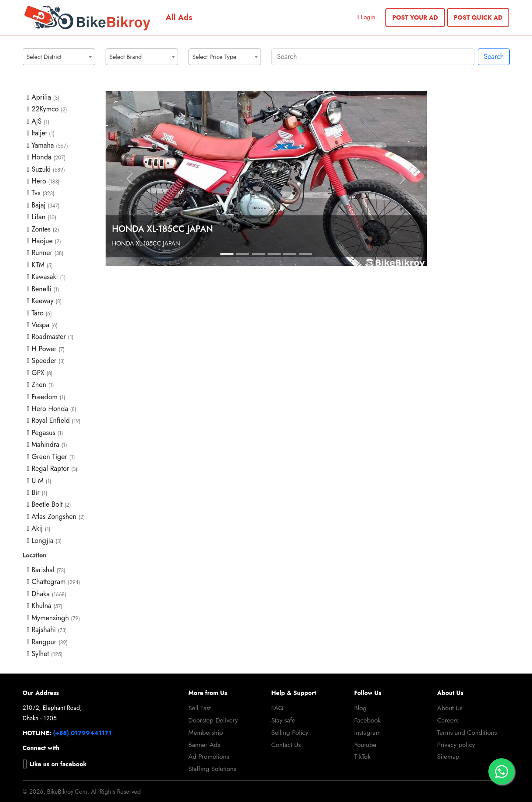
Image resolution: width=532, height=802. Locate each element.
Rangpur (48, 642)
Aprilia (43, 97)
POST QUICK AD (478, 17)
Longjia (45, 541)
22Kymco (47, 109)
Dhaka (47, 594)
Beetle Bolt (49, 504)
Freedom (46, 397)
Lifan (42, 217)
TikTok (363, 757)
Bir (37, 493)
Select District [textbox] (44, 57)
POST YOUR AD (415, 17)
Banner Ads (204, 745)
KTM (40, 265)
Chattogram (54, 582)
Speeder (46, 361)
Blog (361, 708)
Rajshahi (47, 630)
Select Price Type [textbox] (215, 57)
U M (39, 481)
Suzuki (46, 169)
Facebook (368, 720)
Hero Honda (52, 409)
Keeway (45, 301)
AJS (38, 121)
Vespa (43, 325)
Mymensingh (54, 618)
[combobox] (59, 57)
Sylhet (45, 654)
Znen (41, 385)
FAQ (278, 708)
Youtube (366, 745)
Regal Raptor (52, 468)
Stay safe (283, 720)
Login (366, 17)
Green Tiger (51, 457)
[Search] (373, 57)
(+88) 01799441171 (82, 733)
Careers (448, 720)
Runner (45, 253)
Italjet (41, 133)
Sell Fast (200, 708)
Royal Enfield (54, 420)
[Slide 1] (227, 254)
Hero (43, 181)
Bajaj (43, 205)
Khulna (45, 606)
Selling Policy (290, 733)
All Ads (179, 17)
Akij (39, 528)
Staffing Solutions (213, 769)
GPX (40, 373)
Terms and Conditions (467, 733)
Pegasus (45, 433)
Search (494, 57)
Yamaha (48, 145)
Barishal (46, 570)
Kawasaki (46, 277)
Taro (39, 313)
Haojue (44, 241)
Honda (46, 157)
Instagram (368, 733)
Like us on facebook (55, 764)
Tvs (41, 193)
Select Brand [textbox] (126, 57)
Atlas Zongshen (56, 517)
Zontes (43, 229)
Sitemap (448, 757)
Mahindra (47, 444)
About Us (450, 708)
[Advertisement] (474, 222)
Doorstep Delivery (213, 720)
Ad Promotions (209, 757)
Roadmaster (50, 337)
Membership (206, 733)
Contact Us (286, 745)
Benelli (43, 289)
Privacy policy (456, 745)
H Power (46, 349)
